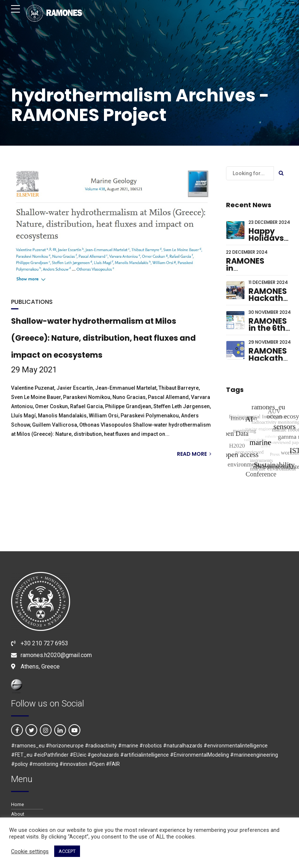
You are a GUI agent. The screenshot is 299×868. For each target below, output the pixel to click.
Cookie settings (30, 851)
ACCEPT (67, 851)
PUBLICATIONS (32, 302)
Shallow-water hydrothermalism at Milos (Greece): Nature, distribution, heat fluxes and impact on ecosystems (103, 338)
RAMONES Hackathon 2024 (271, 358)
